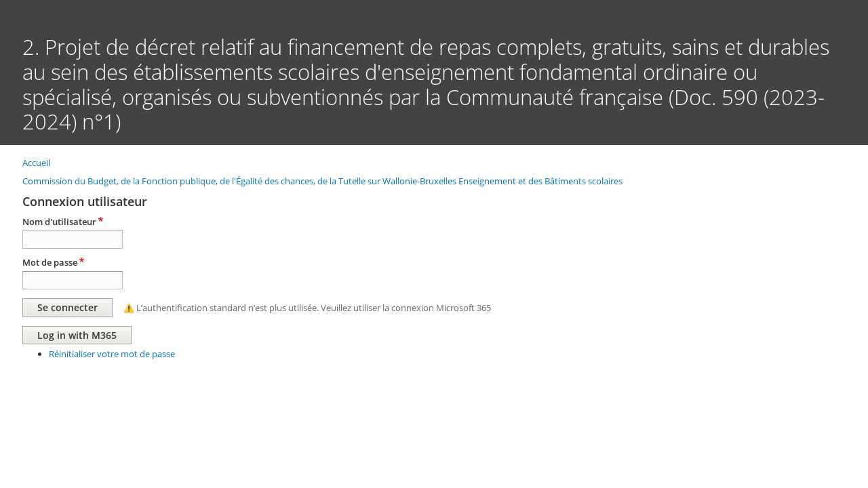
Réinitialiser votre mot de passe (112, 354)
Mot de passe (50, 262)
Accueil (36, 163)
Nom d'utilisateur (59, 222)
